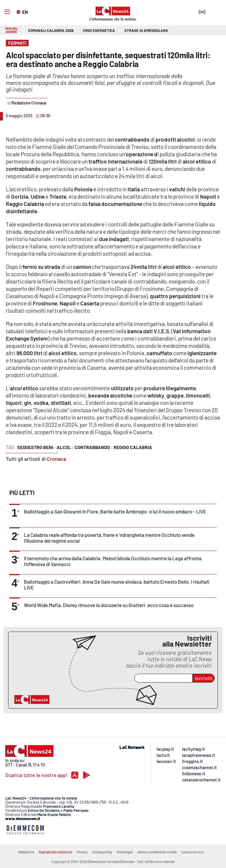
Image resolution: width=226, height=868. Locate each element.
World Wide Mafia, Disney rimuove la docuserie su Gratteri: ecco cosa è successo (109, 605)
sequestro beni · (36, 447)
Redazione (26, 852)
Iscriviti (204, 678)
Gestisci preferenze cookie (157, 852)
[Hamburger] (7, 12)
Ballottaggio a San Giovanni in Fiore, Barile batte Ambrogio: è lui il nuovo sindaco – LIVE (115, 511)
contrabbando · (93, 447)
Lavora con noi (192, 852)
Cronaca (56, 459)
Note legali (125, 852)
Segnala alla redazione (55, 852)
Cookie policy (102, 852)
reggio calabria (133, 447)
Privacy (82, 852)
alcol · (65, 447)
